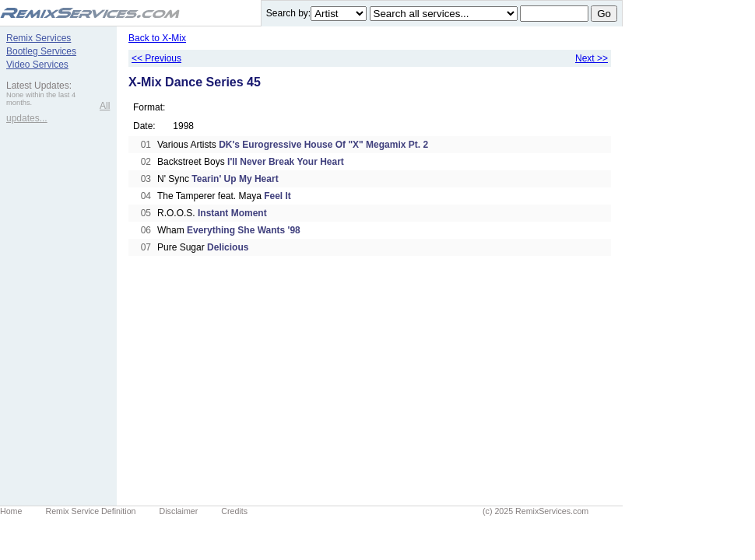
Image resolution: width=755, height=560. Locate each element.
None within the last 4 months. (41, 99)
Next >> (592, 58)
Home (11, 511)
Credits (234, 511)
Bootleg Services (41, 51)
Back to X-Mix (157, 38)
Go (604, 14)
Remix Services (39, 38)
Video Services (37, 65)
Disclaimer (179, 511)
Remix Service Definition (90, 511)
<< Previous (156, 58)
